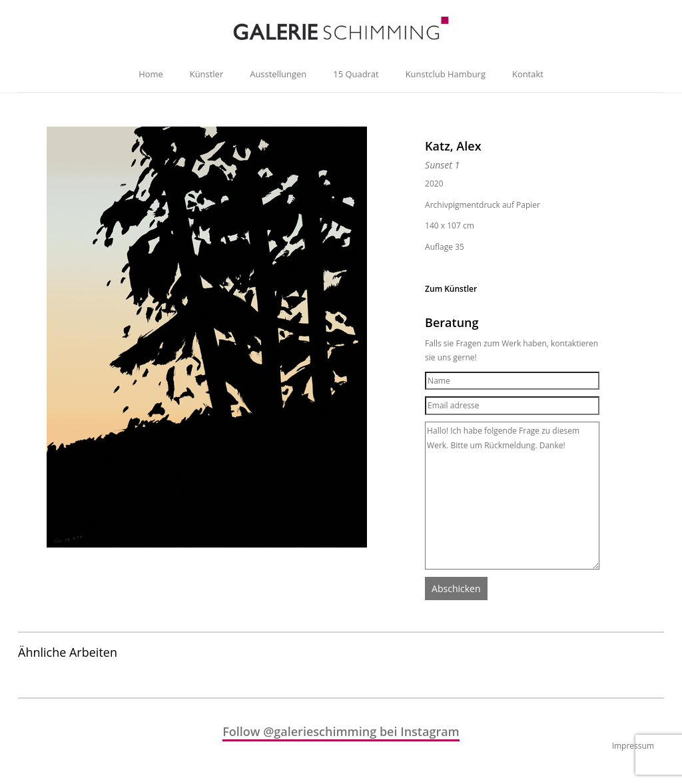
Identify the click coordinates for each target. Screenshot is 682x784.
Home (151, 74)
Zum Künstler (451, 289)
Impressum (633, 746)
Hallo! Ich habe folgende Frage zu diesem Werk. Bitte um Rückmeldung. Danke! (512, 496)
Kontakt (528, 74)
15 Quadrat (356, 74)
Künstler (206, 74)
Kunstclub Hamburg (446, 74)
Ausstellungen (278, 74)
